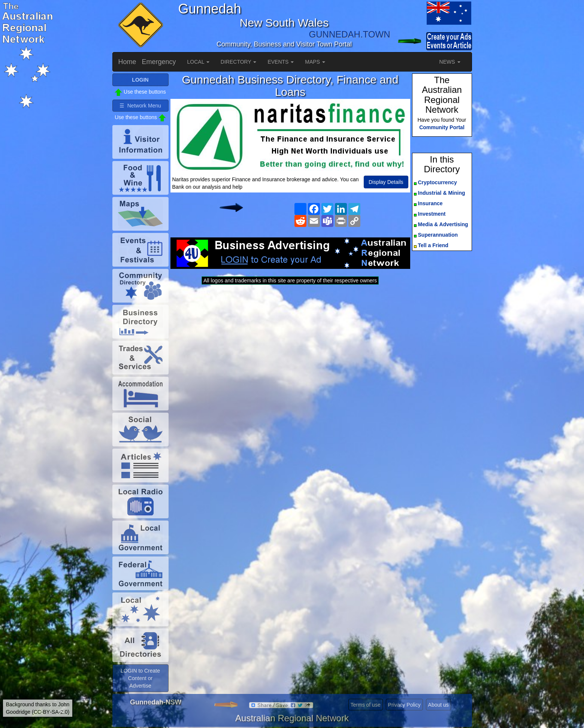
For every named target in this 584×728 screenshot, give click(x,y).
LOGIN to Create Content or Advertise (140, 678)
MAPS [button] (315, 62)
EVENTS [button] (281, 62)
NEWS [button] (450, 62)
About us (438, 705)
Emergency (159, 62)
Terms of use (366, 705)
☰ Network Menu (140, 106)
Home (127, 62)
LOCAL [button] (198, 62)
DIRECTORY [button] (239, 62)
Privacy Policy (404, 705)
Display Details (386, 182)
